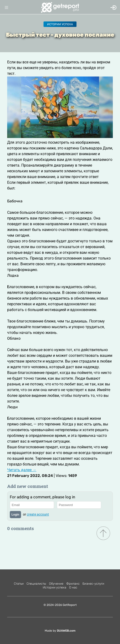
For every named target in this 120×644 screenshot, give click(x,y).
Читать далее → (22, 470)
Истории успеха (60, 24)
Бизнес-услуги (93, 584)
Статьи (19, 584)
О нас (73, 587)
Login (15, 515)
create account (38, 514)
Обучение (56, 584)
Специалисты (36, 584)
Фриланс (73, 584)
